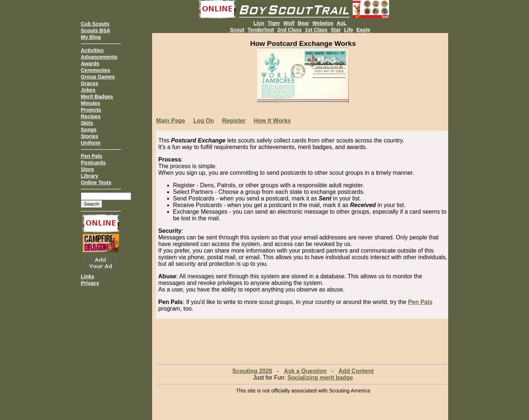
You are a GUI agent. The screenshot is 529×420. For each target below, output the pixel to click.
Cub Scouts (95, 24)
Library (89, 176)
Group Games (98, 77)
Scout (237, 30)
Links (88, 276)
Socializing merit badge (320, 378)
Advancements (99, 57)
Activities (92, 50)
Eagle (363, 30)
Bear (303, 23)
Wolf (289, 23)
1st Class (316, 30)
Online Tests (96, 182)
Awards (90, 64)
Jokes (88, 90)
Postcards (93, 163)
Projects (91, 110)
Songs (89, 130)
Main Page (171, 121)
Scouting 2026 (252, 371)
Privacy (90, 283)
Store (87, 169)
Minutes (91, 103)
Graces (89, 83)
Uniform (91, 143)
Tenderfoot (261, 30)
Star (336, 30)
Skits (87, 123)
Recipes (91, 116)
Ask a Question (305, 371)
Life (348, 30)
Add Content (356, 371)
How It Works (272, 121)
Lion (259, 23)
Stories (89, 136)
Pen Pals (91, 156)
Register (234, 121)
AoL (341, 23)
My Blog (91, 37)
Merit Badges (97, 97)
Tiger (274, 23)
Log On (204, 121)
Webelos (323, 23)
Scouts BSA (96, 30)
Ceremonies (96, 70)
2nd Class (289, 30)
